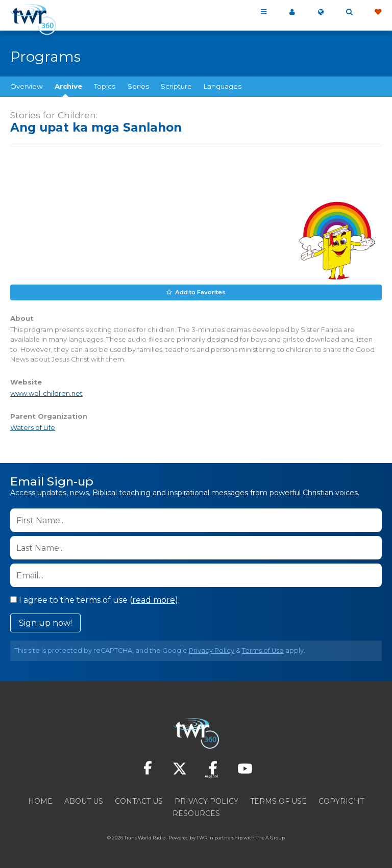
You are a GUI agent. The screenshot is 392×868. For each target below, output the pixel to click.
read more (154, 599)
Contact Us (139, 801)
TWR (202, 837)
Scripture (176, 86)
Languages (223, 86)
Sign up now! (45, 622)
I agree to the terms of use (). (95, 599)
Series (138, 86)
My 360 (292, 12)
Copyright (341, 801)
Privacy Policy (212, 650)
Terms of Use (263, 650)
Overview (27, 86)
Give (378, 12)
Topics (105, 86)
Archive (68, 86)
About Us (84, 801)
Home (40, 801)
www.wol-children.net (46, 393)
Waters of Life (33, 427)
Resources (196, 813)
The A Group (270, 837)
